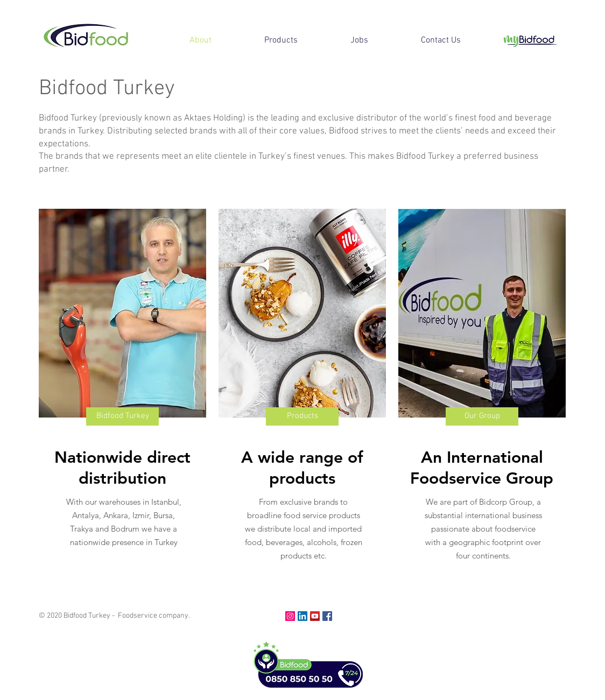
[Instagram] (290, 616)
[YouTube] (315, 616)
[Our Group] (482, 416)
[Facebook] (327, 616)
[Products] (302, 416)
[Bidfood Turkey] (122, 416)
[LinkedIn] (302, 616)
